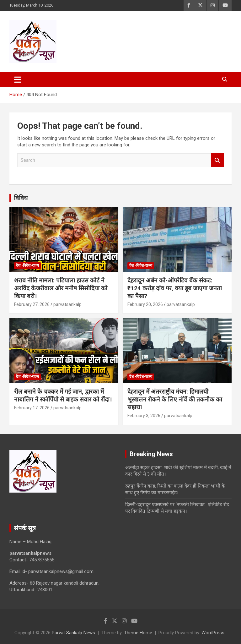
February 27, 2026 (32, 304)
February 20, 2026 (145, 304)
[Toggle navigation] (18, 79)
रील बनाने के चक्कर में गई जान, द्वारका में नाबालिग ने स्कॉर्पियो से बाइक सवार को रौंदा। (63, 396)
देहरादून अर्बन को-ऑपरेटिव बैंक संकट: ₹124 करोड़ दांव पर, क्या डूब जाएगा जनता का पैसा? (175, 288)
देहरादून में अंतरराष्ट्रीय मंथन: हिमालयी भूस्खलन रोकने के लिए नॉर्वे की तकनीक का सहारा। (175, 399)
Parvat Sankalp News (73, 633)
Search (217, 160)
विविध (21, 198)
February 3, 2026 (144, 416)
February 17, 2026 (32, 408)
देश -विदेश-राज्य (27, 265)
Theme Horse (138, 633)
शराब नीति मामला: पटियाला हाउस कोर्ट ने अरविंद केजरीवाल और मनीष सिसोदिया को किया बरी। (61, 288)
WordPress (213, 633)
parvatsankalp (67, 304)
